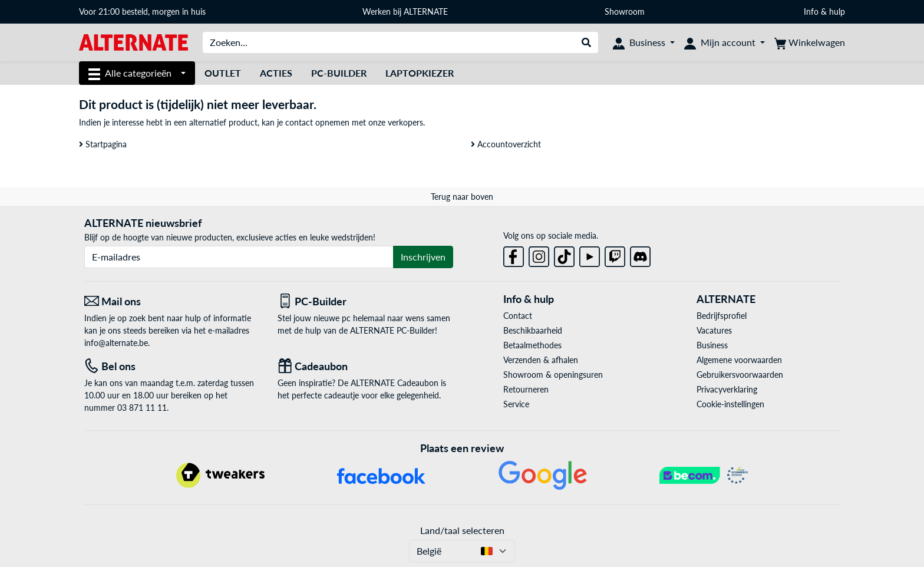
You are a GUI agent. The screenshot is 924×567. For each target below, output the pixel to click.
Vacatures (714, 330)
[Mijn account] (725, 42)
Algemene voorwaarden (739, 360)
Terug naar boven (462, 197)
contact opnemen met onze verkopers (354, 122)
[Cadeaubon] (365, 366)
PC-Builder (339, 73)
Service (516, 404)
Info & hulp (824, 11)
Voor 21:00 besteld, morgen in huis (142, 11)
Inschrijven (423, 257)
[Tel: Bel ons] (172, 366)
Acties (276, 73)
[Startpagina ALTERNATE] (133, 42)
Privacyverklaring (727, 389)
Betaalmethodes (532, 345)
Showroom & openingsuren (553, 375)
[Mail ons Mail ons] (172, 301)
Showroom (626, 11)
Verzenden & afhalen (541, 360)
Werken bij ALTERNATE (405, 11)
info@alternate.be (116, 343)
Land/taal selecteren (462, 530)
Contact (518, 316)
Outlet (223, 73)
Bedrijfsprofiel (722, 316)
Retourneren (526, 389)
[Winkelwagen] (810, 42)
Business (712, 345)
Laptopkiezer (420, 73)
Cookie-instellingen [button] (730, 404)
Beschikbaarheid (533, 330)
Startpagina (103, 144)
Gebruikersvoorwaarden (740, 375)
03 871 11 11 (142, 408)
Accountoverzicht (506, 144)
